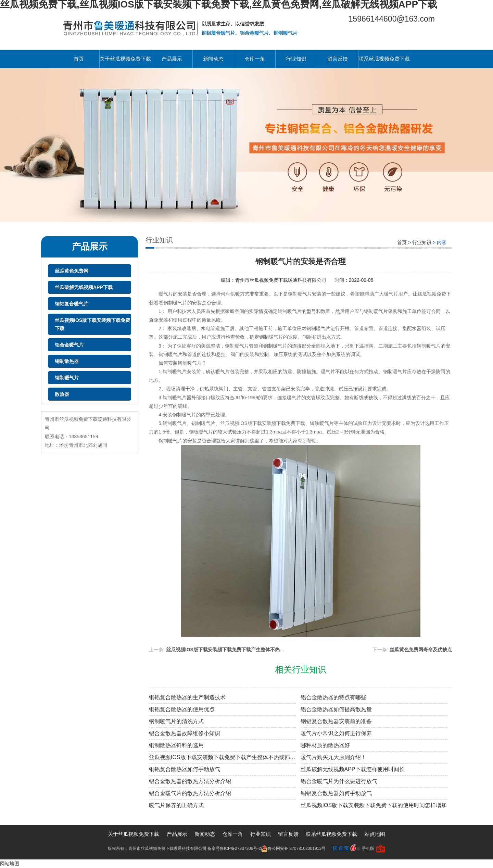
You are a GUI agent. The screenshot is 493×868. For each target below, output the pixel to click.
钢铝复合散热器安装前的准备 (336, 721)
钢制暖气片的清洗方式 (176, 721)
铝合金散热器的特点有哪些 (333, 697)
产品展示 (172, 59)
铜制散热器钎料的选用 (176, 745)
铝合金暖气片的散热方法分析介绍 (190, 793)
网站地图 (10, 864)
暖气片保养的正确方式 (176, 805)
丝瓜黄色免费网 (72, 271)
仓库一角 (255, 59)
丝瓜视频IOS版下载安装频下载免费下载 (92, 324)
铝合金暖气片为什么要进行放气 (339, 781)
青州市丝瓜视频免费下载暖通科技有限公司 (281, 280)
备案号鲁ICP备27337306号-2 (234, 848)
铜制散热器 (67, 361)
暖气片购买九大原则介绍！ (333, 757)
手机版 (368, 848)
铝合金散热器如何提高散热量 (336, 709)
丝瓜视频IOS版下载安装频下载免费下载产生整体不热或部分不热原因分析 (244, 650)
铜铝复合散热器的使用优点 (182, 709)
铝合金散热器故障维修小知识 (185, 733)
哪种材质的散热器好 (325, 745)
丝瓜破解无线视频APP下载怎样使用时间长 (353, 769)
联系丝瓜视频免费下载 (384, 59)
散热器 (62, 394)
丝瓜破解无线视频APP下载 (84, 287)
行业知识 (296, 59)
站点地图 (375, 834)
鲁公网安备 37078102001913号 (293, 848)
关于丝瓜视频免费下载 (125, 59)
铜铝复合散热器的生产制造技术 (187, 697)
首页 (79, 59)
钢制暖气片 (67, 378)
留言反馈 (338, 59)
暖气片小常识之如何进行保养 (336, 733)
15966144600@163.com (392, 19)
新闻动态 (213, 59)
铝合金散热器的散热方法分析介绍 (190, 781)
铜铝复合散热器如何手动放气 (185, 769)
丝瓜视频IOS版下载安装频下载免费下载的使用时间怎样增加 (374, 805)
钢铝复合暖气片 (72, 304)
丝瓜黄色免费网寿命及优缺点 (421, 650)
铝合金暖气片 (69, 345)
